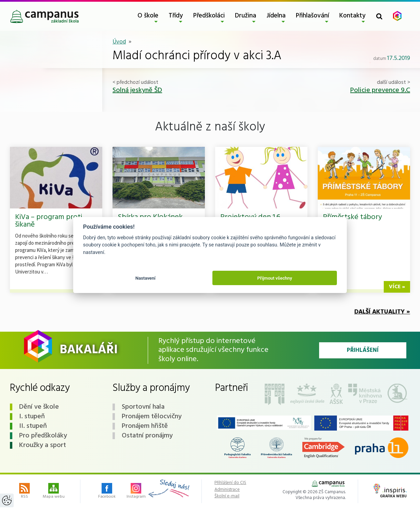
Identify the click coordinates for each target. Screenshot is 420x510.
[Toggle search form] (379, 16)
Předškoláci (209, 16)
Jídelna (276, 16)
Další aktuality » (382, 312)
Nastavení (146, 278)
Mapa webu (54, 492)
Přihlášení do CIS (230, 483)
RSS (24, 492)
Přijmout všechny (275, 278)
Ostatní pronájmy (147, 436)
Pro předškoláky (43, 436)
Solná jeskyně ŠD (137, 90)
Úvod (119, 42)
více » (397, 287)
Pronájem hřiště (145, 426)
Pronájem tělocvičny (152, 417)
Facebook (107, 492)
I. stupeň (32, 417)
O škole (148, 16)
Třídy (176, 16)
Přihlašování (312, 16)
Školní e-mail (227, 496)
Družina (246, 16)
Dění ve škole (39, 407)
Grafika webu (390, 492)
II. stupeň (33, 426)
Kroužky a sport (43, 445)
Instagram (136, 492)
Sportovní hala (143, 407)
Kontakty (352, 16)
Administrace (227, 490)
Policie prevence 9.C (380, 90)
